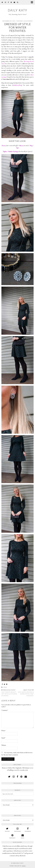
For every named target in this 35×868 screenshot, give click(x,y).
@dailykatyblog (17, 85)
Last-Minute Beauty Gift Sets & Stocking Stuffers (9, 693)
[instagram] (5, 2)
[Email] (14, 2)
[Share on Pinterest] (7, 684)
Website (4, 745)
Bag (31, 146)
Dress (4, 146)
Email (3, 738)
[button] (33, 2)
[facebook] (8, 2)
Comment (5, 710)
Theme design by (17, 866)
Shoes (21, 146)
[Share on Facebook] (2, 684)
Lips (17, 148)
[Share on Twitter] (4, 684)
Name (4, 731)
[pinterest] (11, 2)
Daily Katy (18, 11)
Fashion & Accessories (25, 21)
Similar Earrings (13, 151)
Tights (5, 151)
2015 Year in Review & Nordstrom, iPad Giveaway (26, 693)
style (5, 687)
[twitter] (2, 2)
